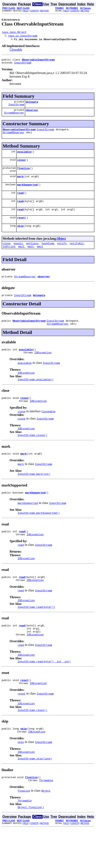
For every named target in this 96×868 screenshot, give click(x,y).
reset (21, 227)
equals (18, 254)
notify (62, 254)
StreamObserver (14, 116)
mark (20, 183)
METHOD (44, 11)
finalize (23, 174)
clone (6, 254)
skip (20, 236)
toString (9, 258)
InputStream (23, 64)
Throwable (46, 815)
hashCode (48, 254)
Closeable (16, 50)
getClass (32, 254)
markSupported (27, 192)
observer (32, 113)
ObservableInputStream (19, 133)
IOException (43, 367)
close (21, 165)
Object (61, 249)
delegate (32, 104)
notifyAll (77, 254)
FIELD (26, 11)
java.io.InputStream (23, 36)
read (20, 201)
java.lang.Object (14, 33)
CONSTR (34, 11)
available (24, 156)
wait (21, 258)
